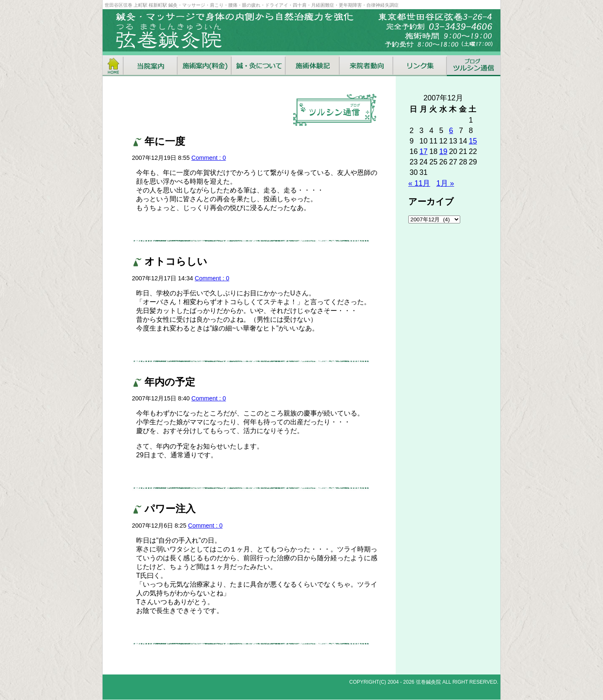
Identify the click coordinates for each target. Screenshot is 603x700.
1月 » (445, 183)
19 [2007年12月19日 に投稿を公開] (443, 151)
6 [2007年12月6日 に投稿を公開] (451, 131)
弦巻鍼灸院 (428, 682)
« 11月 (419, 183)
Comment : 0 (209, 158)
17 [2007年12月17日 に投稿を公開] (424, 151)
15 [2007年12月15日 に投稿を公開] (473, 141)
